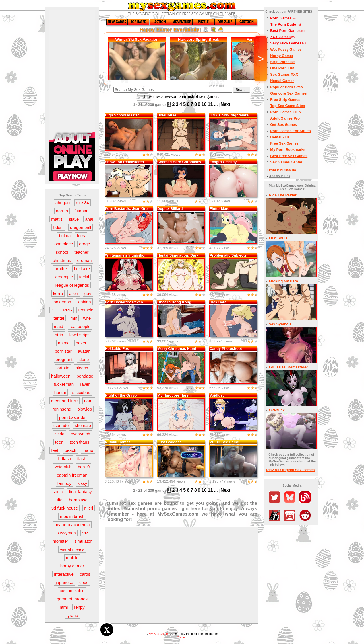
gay (88, 293)
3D (54, 310)
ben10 (84, 467)
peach (70, 450)
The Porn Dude (283, 24)
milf (74, 318)
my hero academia (72, 525)
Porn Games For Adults (290, 131)
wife (87, 318)
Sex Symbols (280, 324)
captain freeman (72, 475)
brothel (61, 269)
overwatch (80, 434)
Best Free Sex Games (289, 156)
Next (225, 104)
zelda (59, 434)
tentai (59, 318)
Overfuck (277, 410)
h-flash (65, 459)
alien (74, 293)
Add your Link (280, 176)
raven (85, 384)
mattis (57, 219)
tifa (60, 500)
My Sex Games (159, 634)
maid (59, 326)
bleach (82, 368)
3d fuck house (65, 508)
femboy (64, 483)
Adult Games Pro (285, 118)
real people (80, 326)
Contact (182, 637)
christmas (62, 260)
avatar (84, 351)
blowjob (85, 409)
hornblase (78, 500)
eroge (84, 244)
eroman (85, 260)
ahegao (63, 203)
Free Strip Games (285, 100)
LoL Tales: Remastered (289, 367)
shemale (83, 425)
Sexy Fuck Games (286, 43)
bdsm (58, 227)
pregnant (64, 359)
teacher (82, 252)
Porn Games (281, 18)
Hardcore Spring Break (198, 39)
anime (64, 343)
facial (84, 277)
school (62, 252)
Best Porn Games (285, 31)
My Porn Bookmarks (288, 150)
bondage (85, 376)
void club (63, 467)
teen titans (79, 442)
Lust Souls (278, 238)
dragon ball (80, 227)
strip (59, 335)
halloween (61, 376)
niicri (89, 508)
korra (58, 293)
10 (204, 104)
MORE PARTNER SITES (283, 170)
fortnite (63, 368)
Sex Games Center (286, 162)
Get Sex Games (284, 125)
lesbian (84, 302)
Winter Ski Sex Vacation (137, 39)
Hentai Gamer (282, 81)
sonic (58, 492)
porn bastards (72, 417)
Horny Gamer (282, 56)
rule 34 (82, 203)
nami (89, 401)
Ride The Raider (283, 195)
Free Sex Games (284, 143)
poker (81, 343)
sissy (82, 483)
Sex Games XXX (284, 74)
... (216, 104)
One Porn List (282, 68)
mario (88, 450)
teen (59, 442)
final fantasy (80, 492)
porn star (63, 351)
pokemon (62, 302)
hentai (60, 392)
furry (81, 236)
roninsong (62, 409)
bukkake (82, 269)
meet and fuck (65, 401)
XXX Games (280, 37)
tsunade (61, 425)
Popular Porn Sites (287, 87)
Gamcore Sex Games (288, 93)
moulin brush (72, 516)
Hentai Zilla (280, 137)
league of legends (72, 285)
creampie (64, 277)
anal (89, 219)
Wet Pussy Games (286, 49)
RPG (68, 310)
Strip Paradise (282, 62)
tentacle (86, 310)
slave (74, 219)
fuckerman (64, 384)
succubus (81, 392)
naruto (62, 211)
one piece (64, 244)
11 (210, 104)
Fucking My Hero (283, 281)
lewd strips (79, 335)
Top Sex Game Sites (288, 106)
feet (55, 450)
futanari (81, 211)
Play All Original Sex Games (290, 470)
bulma (65, 236)
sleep (84, 359)
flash (82, 459)
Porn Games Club (285, 112)
